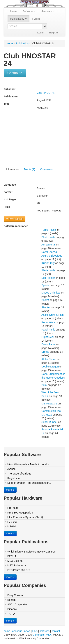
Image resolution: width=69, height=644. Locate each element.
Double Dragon (50, 367)
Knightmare (14, 478)
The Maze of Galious (19, 474)
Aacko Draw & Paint (53, 315)
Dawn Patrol (48, 344)
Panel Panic (48, 330)
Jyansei (12, 469)
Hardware (48, 11)
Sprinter (46, 285)
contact (56, 631)
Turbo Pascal (49, 230)
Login (40, 33)
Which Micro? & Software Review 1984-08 (31, 552)
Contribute (15, 73)
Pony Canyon (15, 595)
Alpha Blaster (49, 359)
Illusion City (48, 263)
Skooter (46, 307)
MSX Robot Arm (17, 565)
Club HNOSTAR (46, 93)
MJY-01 (12, 526)
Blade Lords (48, 237)
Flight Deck (48, 337)
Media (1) (30, 169)
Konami (12, 600)
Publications (18, 19)
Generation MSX (42, 635)
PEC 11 (12, 556)
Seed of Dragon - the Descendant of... (29, 483)
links (35, 631)
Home (14, 11)
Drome (45, 352)
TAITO (11, 614)
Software (29, 11)
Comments (46, 169)
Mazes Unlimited (51, 293)
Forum (36, 19)
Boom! (45, 300)
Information (13, 169)
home (7, 631)
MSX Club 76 (15, 561)
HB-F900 (13, 508)
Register (54, 33)
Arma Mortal (48, 245)
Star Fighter (48, 278)
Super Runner (49, 422)
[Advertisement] (35, 139)
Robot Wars (48, 322)
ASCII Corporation (18, 604)
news (27, 631)
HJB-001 (12, 522)
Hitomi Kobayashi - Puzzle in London (28, 464)
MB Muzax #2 (49, 404)
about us (17, 631)
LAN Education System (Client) (25, 517)
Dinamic (12, 609)
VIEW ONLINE (15, 219)
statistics (45, 631)
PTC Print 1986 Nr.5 (19, 570)
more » (10, 490)
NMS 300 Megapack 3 (20, 513)
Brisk (44, 385)
